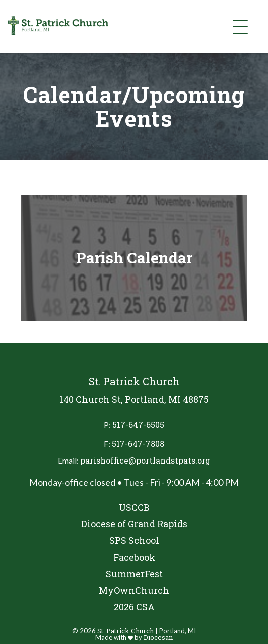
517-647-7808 (138, 444)
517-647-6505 (138, 425)
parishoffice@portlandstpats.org (145, 460)
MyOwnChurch (134, 590)
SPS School (134, 541)
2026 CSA (134, 607)
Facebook (134, 557)
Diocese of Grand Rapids (134, 524)
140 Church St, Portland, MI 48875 (134, 399)
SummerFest (134, 574)
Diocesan (158, 637)
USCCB (134, 508)
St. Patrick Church (125, 631)
